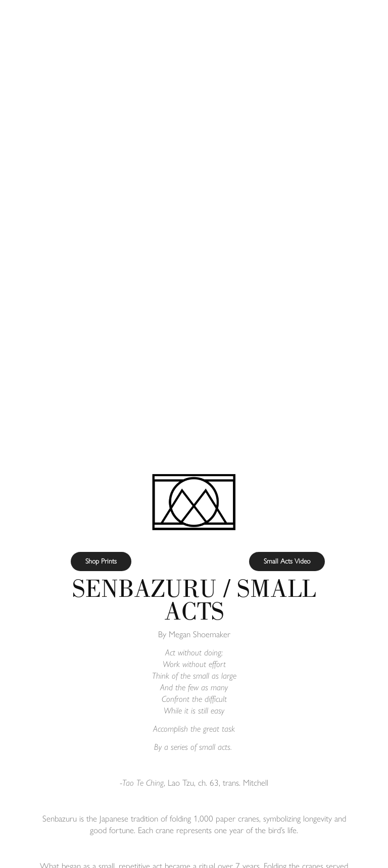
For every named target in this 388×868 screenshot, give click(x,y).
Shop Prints (101, 561)
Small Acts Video (287, 561)
